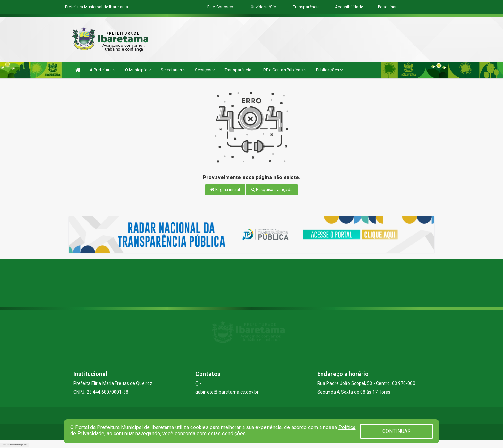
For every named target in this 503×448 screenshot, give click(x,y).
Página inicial (225, 190)
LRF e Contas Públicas (283, 70)
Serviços (205, 70)
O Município (138, 70)
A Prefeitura (102, 70)
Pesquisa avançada (272, 190)
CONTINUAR (396, 431)
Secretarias (173, 70)
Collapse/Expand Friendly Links (15, 445)
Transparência (238, 70)
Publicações (329, 70)
